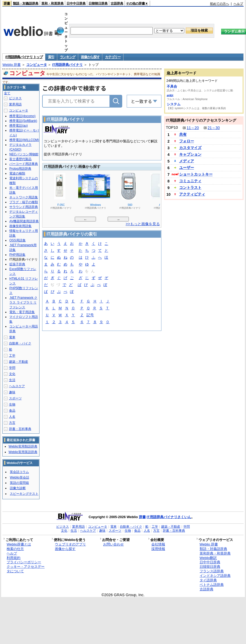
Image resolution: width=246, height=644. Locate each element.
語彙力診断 (18, 488)
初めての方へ (219, 4)
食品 (12, 411)
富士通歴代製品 (20, 159)
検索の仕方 (15, 549)
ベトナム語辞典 (212, 585)
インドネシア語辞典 (215, 576)
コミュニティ (190, 181)
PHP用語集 (17, 255)
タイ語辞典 (208, 580)
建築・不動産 (19, 362)
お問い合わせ (113, 544)
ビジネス (15, 98)
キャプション (190, 154)
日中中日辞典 (76, 3)
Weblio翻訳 (208, 558)
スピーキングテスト (24, 494)
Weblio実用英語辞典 (23, 452)
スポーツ (15, 398)
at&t (170, 95)
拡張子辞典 (17, 264)
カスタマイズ (190, 148)
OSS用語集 (17, 240)
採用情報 (158, 549)
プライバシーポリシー (24, 562)
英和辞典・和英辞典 (215, 553)
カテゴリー (113, 57)
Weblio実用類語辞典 (23, 446)
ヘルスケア (17, 386)
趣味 (12, 392)
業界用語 (15, 104)
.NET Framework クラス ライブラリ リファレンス (23, 302)
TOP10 (172, 127)
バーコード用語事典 (24, 164)
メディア (187, 161)
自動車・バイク (20, 343)
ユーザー (187, 168)
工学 (12, 356)
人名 (12, 417)
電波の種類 (17, 173)
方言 (12, 423)
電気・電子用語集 (22, 312)
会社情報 (158, 544)
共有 (183, 134)
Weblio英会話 (19, 477)
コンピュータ (37, 65)
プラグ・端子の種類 (24, 202)
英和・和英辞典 (52, 3)
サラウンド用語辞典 (24, 207)
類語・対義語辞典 (26, 3)
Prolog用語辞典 (20, 169)
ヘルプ (238, 4)
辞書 (7, 3)
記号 (90, 315)
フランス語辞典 (212, 571)
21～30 (214, 128)
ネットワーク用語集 (24, 197)
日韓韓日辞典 (98, 3)
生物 (12, 404)
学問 (12, 368)
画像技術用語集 (20, 226)
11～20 (193, 128)
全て (7, 93)
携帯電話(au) (18, 126)
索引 (51, 57)
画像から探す (90, 57)
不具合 (172, 86)
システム (174, 104)
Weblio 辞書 (12, 65)
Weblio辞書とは (19, 544)
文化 (12, 374)
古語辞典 (117, 3)
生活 (12, 380)
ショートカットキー (196, 174)
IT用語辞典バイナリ (68, 65)
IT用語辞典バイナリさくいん (169, 517)
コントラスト (190, 187)
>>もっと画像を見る (143, 224)
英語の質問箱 (19, 483)
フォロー (187, 141)
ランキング (68, 57)
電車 (12, 337)
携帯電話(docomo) (22, 116)
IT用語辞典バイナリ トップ (24, 57)
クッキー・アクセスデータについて (26, 569)
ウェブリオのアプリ (70, 544)
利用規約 (14, 558)
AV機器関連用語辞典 (24, 221)
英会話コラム (19, 472)
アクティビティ (192, 194)
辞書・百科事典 (20, 429)
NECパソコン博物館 (24, 154)
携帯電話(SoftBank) (23, 121)
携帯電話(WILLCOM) (24, 140)
